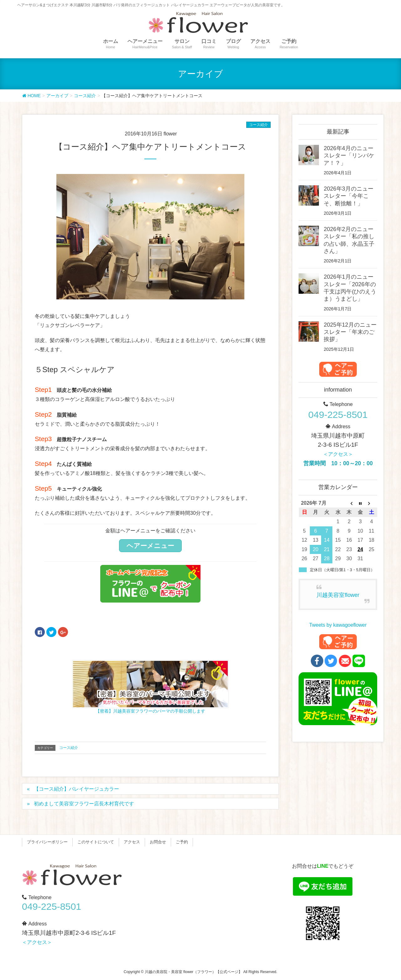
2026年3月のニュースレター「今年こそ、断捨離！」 (348, 196)
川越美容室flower (338, 595)
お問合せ (158, 842)
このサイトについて (96, 842)
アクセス (132, 842)
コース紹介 (258, 125)
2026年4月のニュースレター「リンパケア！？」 (349, 156)
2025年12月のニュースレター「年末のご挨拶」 (350, 332)
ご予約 (182, 842)
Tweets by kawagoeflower (338, 625)
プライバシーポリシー (47, 842)
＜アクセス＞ (338, 454)
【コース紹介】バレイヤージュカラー (76, 789)
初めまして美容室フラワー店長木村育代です (84, 804)
